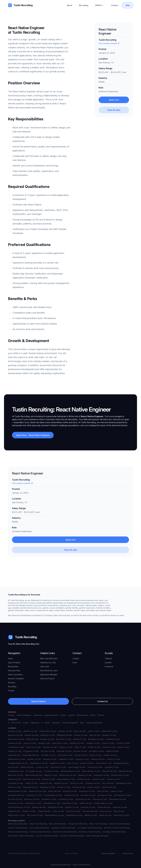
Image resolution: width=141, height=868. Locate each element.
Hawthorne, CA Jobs (66, 759)
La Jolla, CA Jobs (42, 767)
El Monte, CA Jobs (15, 751)
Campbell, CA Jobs (113, 739)
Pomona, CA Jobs (64, 787)
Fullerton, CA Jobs (110, 755)
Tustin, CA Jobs (58, 811)
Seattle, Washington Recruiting (97, 836)
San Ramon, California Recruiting (72, 836)
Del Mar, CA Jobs (94, 747)
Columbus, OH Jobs (77, 743)
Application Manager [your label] (49, 675)
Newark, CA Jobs (49, 779)
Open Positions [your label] (14, 663)
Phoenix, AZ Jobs (14, 787)
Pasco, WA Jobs (108, 783)
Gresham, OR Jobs (50, 759)
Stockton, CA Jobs (72, 807)
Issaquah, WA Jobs (87, 763)
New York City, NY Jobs (32, 779)
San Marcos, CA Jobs (32, 799)
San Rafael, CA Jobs (66, 799)
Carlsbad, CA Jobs (15, 743)
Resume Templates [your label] (16, 679)
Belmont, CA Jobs (81, 735)
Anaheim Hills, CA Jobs (48, 731)
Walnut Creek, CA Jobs (16, 815)
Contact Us (102, 701)
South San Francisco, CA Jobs (19, 807)
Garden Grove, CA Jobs (17, 759)
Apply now (114, 100)
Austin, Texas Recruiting (38, 824)
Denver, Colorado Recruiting (119, 824)
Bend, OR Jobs (95, 735)
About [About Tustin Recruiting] (69, 5)
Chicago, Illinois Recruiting (78, 824)
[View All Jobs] (114, 110)
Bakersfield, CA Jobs (109, 731)
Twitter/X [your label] (108, 659)
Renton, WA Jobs (55, 791)
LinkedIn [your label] (108, 663)
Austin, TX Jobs (94, 731)
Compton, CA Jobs (93, 743)
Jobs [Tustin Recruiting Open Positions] (128, 5)
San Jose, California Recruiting (47, 836)
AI (9, 723)
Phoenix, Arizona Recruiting (18, 832)
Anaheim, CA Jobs (65, 731)
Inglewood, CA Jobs (57, 763)
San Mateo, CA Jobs (49, 799)
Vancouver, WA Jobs (90, 811)
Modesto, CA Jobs (85, 775)
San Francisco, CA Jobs (123, 795)
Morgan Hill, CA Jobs (102, 775)
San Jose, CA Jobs (15, 799)
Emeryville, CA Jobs (64, 751)
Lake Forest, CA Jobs (58, 767)
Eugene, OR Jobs (112, 751)
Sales (82, 723)
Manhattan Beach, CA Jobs (70, 771)
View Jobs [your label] (45, 667)
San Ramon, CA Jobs (83, 799)
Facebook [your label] (109, 667)
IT (42, 723)
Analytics (11, 715)
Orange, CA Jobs (46, 783)
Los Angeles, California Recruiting (90, 828)
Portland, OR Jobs (79, 787)
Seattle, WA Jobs (86, 803)
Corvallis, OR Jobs (123, 743)
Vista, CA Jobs (119, 811)
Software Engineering (94, 723)
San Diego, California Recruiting (114, 832)
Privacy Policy (128, 853)
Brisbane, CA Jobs (47, 739)
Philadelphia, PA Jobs (124, 783)
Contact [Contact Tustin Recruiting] (115, 5)
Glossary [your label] (12, 683)
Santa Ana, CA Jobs (100, 799)
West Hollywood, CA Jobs (55, 815)
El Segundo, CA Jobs (31, 751)
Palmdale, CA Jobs (61, 783)
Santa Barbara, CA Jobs (117, 799)
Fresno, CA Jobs (96, 755)
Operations (56, 723)
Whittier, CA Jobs (91, 815)
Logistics (71, 715)
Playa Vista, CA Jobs (30, 787)
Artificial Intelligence (24, 715)
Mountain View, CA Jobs (120, 775)
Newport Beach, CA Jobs (66, 779)
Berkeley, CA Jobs (109, 735)
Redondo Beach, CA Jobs (17, 791)
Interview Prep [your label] (14, 671)
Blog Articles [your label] (13, 667)
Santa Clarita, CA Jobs (33, 803)
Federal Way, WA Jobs (31, 755)
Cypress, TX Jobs (66, 747)
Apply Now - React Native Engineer (33, 435)
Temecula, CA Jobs (120, 807)
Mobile (93, 715)
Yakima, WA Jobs (105, 815)
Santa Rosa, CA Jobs (70, 803)
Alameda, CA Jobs (15, 731)
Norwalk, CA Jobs (84, 779)
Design (26, 723)
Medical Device (83, 715)
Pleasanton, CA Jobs (48, 787)
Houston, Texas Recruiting (18, 828)
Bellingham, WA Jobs (65, 735)
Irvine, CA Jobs (72, 763)
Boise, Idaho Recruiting (57, 824)
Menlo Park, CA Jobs (16, 775)
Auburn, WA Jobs (80, 731)
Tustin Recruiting (22, 637)
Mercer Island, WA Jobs (34, 775)
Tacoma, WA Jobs (104, 807)
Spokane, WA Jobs (39, 807)
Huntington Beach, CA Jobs (18, 763)
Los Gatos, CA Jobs (51, 771)
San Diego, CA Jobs (105, 795)
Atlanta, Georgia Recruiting (18, 824)
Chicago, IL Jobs (44, 743)
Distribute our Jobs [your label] (48, 663)
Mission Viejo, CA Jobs (68, 775)
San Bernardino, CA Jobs (53, 795)
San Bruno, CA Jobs (71, 795)
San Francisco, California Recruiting (21, 836)
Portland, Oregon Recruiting (40, 832)
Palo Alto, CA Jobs (77, 783)
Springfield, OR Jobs (55, 807)
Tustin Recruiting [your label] (20, 5)
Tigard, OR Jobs (14, 811)
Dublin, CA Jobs (124, 747)
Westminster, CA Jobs (74, 815)
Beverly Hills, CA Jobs (16, 739)
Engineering (38, 715)
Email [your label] (75, 663)
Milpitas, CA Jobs (51, 775)
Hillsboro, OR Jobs (98, 759)
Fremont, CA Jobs (81, 755)
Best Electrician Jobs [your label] (49, 671)
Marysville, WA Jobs (109, 771)
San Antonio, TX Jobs (34, 795)
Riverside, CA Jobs (70, 791)
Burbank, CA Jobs (80, 739)
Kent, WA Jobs (13, 767)
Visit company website (109, 43)
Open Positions (38, 701)
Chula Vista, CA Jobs (60, 743)
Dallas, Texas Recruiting (98, 824)
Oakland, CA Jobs (113, 779)
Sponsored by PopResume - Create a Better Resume (70, 865)
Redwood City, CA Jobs (38, 791)
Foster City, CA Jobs (65, 755)
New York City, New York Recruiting (117, 828)
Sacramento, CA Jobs (87, 791)
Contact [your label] (11, 691)
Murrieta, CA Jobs (15, 779)
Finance (63, 715)
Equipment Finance (51, 715)
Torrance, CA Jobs (29, 811)
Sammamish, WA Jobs (16, 795)
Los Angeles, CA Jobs (34, 771)
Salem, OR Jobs (103, 791)
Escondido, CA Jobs (96, 751)
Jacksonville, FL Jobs (104, 763)
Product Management (70, 723)
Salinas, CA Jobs (117, 791)
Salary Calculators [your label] (15, 675)
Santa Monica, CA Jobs (52, 803)
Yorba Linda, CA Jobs (121, 815)
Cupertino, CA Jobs (50, 747)
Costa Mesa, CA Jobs (16, 747)
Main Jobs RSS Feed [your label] (49, 659)
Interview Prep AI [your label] (47, 679)
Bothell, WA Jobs (32, 739)
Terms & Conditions (108, 853)
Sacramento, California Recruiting (64, 832)
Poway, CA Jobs (94, 787)
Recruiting (84, 5)
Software (101, 715)
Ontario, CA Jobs (31, 783)
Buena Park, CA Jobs (64, 739)
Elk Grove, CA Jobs (48, 751)
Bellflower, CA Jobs (48, 735)
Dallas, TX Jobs (80, 747)
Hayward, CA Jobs (82, 759)
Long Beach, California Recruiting (63, 828)
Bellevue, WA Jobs (32, 735)
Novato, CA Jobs (99, 779)
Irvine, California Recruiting (39, 828)
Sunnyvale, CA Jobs (88, 807)
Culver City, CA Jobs (33, 747)
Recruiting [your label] (12, 687)
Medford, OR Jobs (126, 771)
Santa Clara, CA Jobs (16, 803)
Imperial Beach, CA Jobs (39, 763)
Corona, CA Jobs (108, 743)
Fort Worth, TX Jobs (48, 755)
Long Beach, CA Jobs (16, 771)
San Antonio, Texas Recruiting (90, 832)
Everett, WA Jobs (14, 755)
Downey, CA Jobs (109, 747)
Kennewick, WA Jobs (121, 763)
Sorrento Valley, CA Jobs (103, 803)
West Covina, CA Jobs (35, 815)
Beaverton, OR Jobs (15, 735)
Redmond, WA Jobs (109, 787)
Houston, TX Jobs (114, 759)
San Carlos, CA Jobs (88, 795)
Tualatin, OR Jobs (44, 811)
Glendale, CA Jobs (34, 759)
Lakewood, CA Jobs (95, 767)
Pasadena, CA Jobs (93, 783)
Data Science (16, 723)
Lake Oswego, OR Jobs (77, 767)
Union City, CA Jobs (73, 811)
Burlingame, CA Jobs (96, 739)
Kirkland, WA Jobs (27, 767)
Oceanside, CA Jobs (16, 783)
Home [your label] (10, 659)
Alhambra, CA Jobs (30, 731)
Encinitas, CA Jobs (80, 751)
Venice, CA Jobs (106, 811)
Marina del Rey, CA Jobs (91, 771)
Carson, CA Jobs (30, 743)
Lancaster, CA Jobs (112, 767)
